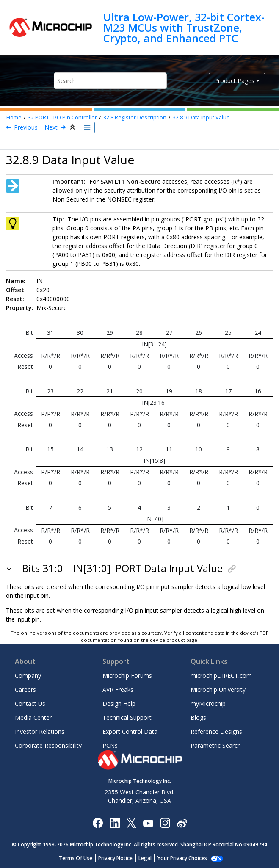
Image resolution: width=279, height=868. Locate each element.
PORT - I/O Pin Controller (62, 117)
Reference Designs (216, 731)
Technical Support (127, 717)
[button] (10, 568)
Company (28, 676)
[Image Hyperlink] (148, 822)
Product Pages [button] (234, 81)
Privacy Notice (120, 858)
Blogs (198, 717)
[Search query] (110, 81)
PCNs (110, 745)
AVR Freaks (118, 690)
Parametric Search (216, 745)
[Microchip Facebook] (98, 822)
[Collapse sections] (73, 127)
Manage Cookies (182, 858)
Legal (150, 858)
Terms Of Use (80, 858)
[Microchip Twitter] (131, 822)
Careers (25, 690)
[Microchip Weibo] (182, 822)
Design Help (119, 704)
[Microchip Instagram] (165, 822)
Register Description (135, 117)
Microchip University (218, 690)
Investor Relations (40, 731)
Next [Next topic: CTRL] (51, 127)
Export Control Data (130, 731)
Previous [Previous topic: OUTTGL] (26, 127)
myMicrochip (208, 704)
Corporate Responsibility (48, 745)
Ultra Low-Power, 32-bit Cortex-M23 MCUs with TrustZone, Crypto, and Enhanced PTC (184, 28)
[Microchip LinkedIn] (115, 822)
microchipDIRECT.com (221, 676)
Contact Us (30, 704)
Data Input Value (201, 117)
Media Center (33, 717)
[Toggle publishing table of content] (87, 127)
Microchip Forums (127, 676)
